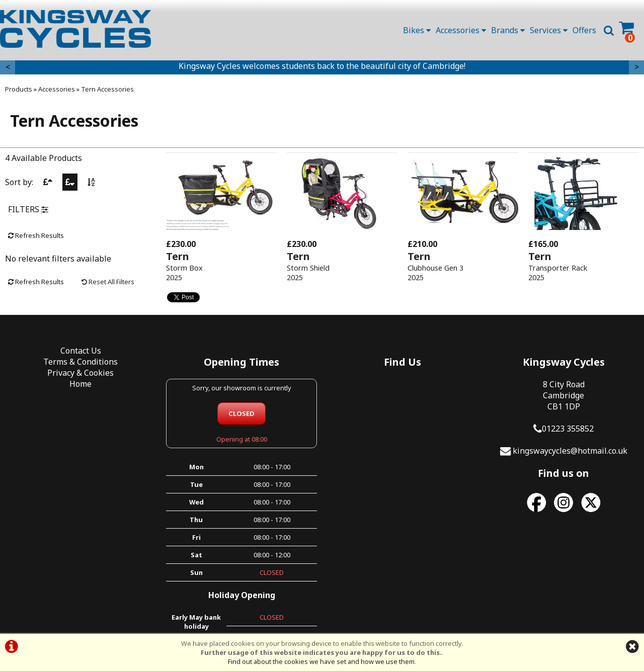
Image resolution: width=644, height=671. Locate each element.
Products (19, 89)
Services (549, 30)
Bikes (417, 30)
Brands (508, 30)
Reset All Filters (108, 282)
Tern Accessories (107, 89)
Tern (178, 256)
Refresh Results (36, 235)
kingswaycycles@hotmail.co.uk (570, 451)
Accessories (461, 30)
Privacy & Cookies (80, 373)
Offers (584, 30)
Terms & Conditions (80, 362)
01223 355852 (568, 429)
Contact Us (81, 351)
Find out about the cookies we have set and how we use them (321, 661)
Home (80, 384)
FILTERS (28, 209)
